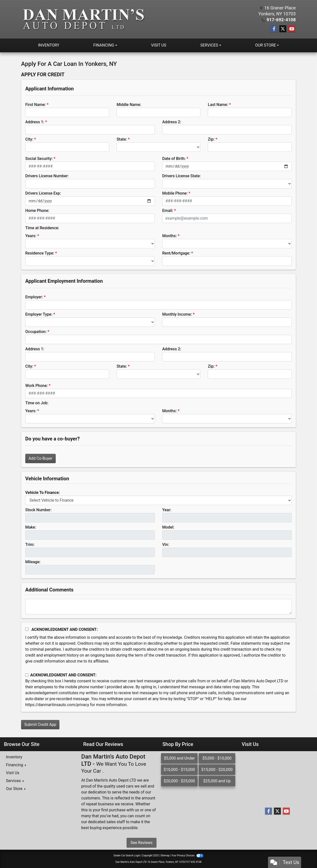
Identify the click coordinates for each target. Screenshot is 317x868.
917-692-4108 (281, 20)
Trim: (30, 545)
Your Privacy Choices (187, 855)
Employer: (34, 297)
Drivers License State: (182, 176)
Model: (168, 527)
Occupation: (36, 332)
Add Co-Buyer (40, 458)
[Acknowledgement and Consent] (27, 629)
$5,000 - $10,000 (217, 758)
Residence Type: (40, 253)
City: (29, 139)
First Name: (36, 105)
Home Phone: (37, 211)
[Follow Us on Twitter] (283, 29)
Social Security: (39, 159)
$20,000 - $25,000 (179, 781)
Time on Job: (37, 403)
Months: (170, 236)
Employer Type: (39, 314)
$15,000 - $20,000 (217, 770)
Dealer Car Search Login (127, 855)
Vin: (166, 545)
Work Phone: (37, 386)
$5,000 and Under (179, 758)
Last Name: (218, 105)
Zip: (211, 139)
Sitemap (165, 855)
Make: (31, 527)
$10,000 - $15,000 (179, 770)
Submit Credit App (40, 725)
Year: (167, 510)
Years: (31, 236)
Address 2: (172, 122)
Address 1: (35, 122)
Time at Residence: (42, 228)
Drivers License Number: (47, 176)
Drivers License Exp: (43, 193)
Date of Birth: (174, 159)
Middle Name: (129, 105)
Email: (168, 211)
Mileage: (33, 562)
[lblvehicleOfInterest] (158, 500)
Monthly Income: (177, 314)
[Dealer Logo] (83, 19)
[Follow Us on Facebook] (274, 29)
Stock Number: (38, 510)
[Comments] (158, 607)
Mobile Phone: (175, 193)
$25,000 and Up (217, 781)
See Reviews (142, 843)
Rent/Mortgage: (176, 253)
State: (122, 139)
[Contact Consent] (27, 675)
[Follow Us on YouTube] (292, 29)
